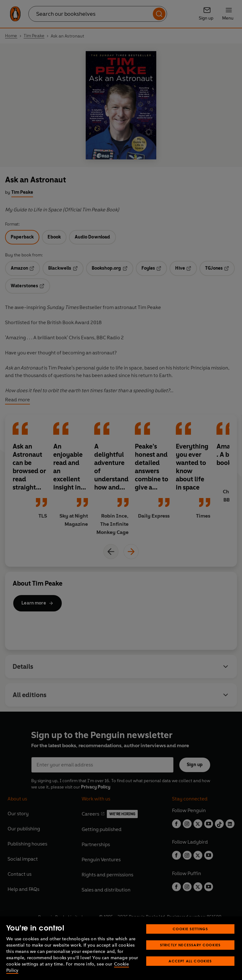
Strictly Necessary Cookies (190, 945)
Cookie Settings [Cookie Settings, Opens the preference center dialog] (190, 929)
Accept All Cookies (190, 961)
